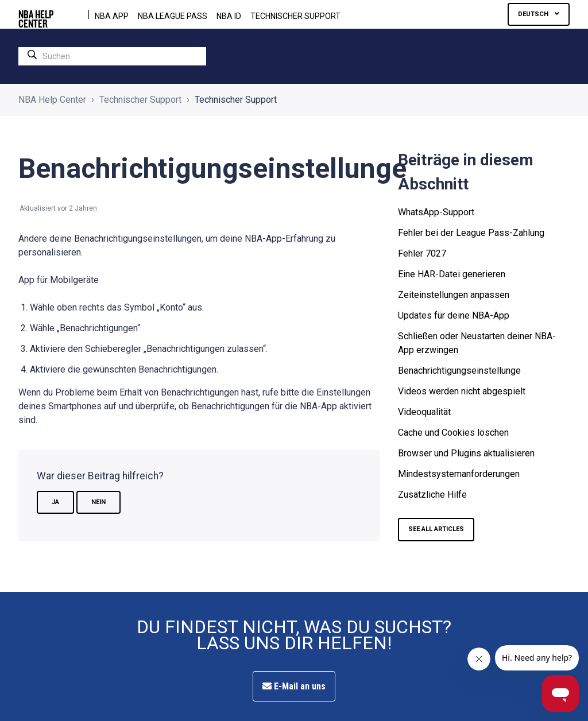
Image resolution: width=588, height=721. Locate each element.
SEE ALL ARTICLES (436, 529)
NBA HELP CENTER (36, 14)
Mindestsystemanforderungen (459, 474)
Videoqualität (424, 412)
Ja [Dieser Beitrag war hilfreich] (55, 502)
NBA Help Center (52, 100)
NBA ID (229, 16)
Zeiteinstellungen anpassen (454, 295)
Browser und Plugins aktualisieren (466, 453)
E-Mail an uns (294, 686)
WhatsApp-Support (436, 212)
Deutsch (534, 14)
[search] (112, 56)
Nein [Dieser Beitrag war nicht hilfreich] (98, 502)
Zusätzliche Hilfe (432, 495)
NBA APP (112, 16)
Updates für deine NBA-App (454, 315)
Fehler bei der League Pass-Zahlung (471, 233)
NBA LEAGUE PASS (173, 16)
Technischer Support (295, 16)
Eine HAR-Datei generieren (452, 274)
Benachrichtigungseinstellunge (459, 371)
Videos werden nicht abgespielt (462, 391)
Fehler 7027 (422, 253)
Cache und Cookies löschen (453, 433)
